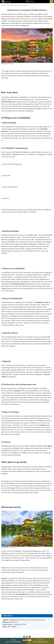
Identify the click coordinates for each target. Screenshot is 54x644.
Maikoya (3, 5)
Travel (8, 5)
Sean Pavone (11, 64)
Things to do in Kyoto (23, 5)
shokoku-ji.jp (13, 622)
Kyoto (16, 5)
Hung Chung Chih (12, 547)
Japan (12, 5)
